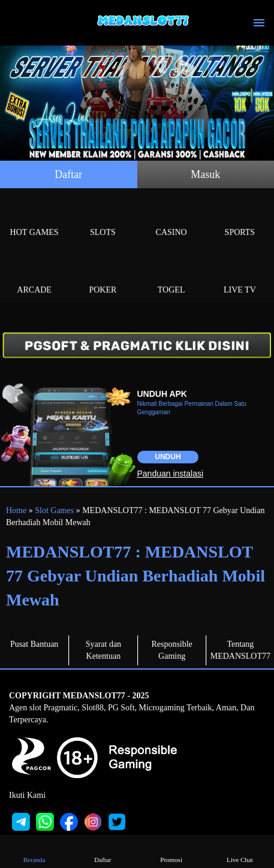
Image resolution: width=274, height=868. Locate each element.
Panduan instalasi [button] (171, 474)
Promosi (171, 851)
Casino (171, 218)
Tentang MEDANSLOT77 (240, 650)
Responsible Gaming (171, 650)
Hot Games (34, 218)
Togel (171, 276)
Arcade (34, 276)
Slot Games (54, 510)
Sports (240, 218)
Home (16, 510)
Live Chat (240, 851)
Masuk (205, 174)
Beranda (34, 851)
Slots (103, 218)
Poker (103, 276)
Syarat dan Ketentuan (103, 650)
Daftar (68, 174)
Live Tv (240, 276)
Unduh (168, 457)
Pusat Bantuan (34, 644)
